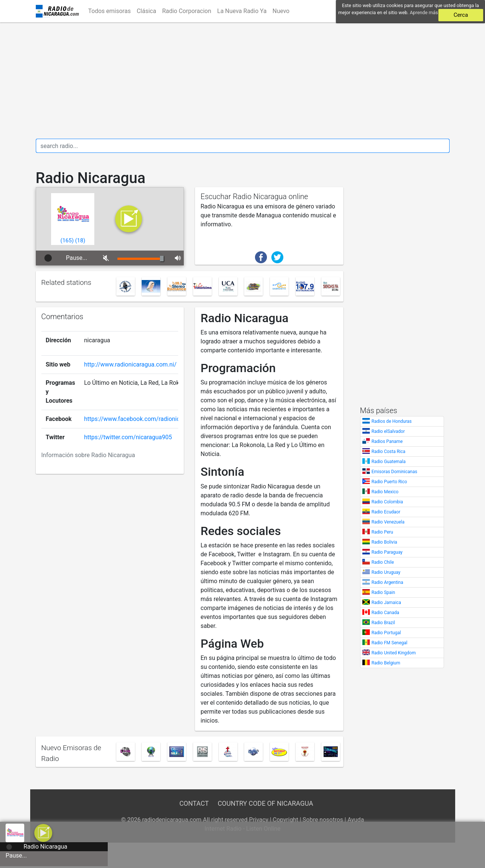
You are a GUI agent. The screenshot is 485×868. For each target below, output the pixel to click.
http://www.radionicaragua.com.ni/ (130, 364)
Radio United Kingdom (394, 653)
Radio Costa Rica (389, 452)
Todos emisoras (110, 11)
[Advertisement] (243, 81)
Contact (194, 803)
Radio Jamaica (386, 603)
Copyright (286, 820)
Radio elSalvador (388, 431)
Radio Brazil (383, 623)
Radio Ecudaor (386, 512)
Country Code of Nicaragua (265, 803)
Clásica (147, 11)
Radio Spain (383, 592)
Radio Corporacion (187, 11)
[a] (43, 832)
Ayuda (356, 820)
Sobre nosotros (323, 820)
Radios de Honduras (392, 421)
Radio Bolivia (385, 542)
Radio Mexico (385, 492)
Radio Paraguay (387, 552)
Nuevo (281, 11)
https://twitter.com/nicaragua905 (128, 437)
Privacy (259, 820)
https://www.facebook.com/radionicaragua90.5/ (148, 419)
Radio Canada (385, 613)
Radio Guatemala (389, 462)
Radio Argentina (388, 582)
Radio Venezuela (388, 522)
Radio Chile (383, 562)
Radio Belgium (386, 663)
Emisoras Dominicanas (395, 472)
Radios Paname (387, 441)
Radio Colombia (388, 502)
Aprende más (424, 12)
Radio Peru (382, 532)
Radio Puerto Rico (389, 482)
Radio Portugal (386, 633)
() (67, 240)
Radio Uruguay (386, 572)
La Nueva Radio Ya (242, 11)
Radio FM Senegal (390, 643)
